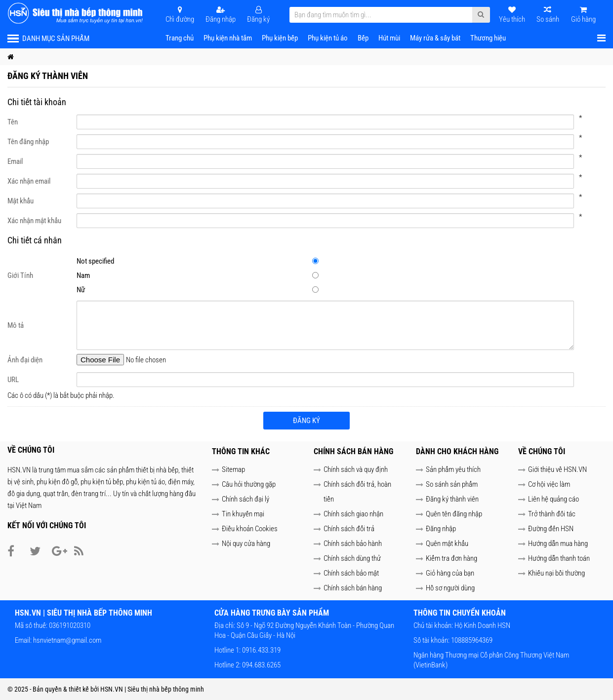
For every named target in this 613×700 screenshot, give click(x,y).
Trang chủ (180, 38)
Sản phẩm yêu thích (453, 469)
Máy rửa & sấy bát (435, 38)
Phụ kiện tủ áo (328, 38)
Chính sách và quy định (356, 469)
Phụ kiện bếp (280, 38)
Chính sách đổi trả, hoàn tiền (357, 492)
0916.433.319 (261, 650)
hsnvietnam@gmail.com (67, 640)
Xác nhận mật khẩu (34, 221)
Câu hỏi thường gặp (249, 484)
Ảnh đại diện (25, 360)
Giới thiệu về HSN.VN (557, 469)
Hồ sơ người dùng (450, 588)
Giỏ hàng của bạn (450, 573)
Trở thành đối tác (552, 514)
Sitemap (233, 469)
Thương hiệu (488, 38)
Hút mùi (389, 38)
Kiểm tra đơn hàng (451, 558)
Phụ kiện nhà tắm (228, 38)
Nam (320, 275)
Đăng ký (306, 421)
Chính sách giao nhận (353, 514)
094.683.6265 (261, 665)
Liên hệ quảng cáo (553, 499)
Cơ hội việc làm (549, 484)
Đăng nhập (441, 529)
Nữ (320, 290)
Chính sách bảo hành (353, 544)
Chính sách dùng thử (352, 558)
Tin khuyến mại (243, 514)
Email (15, 161)
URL (13, 380)
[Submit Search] (481, 15)
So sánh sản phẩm (452, 484)
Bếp (363, 38)
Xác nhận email (29, 181)
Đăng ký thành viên (452, 499)
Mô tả (16, 325)
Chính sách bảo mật (351, 573)
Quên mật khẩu (447, 544)
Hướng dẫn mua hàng (558, 544)
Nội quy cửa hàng (246, 544)
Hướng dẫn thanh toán (559, 558)
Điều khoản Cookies (250, 529)
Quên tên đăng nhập (454, 514)
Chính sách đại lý (245, 499)
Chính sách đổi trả (349, 529)
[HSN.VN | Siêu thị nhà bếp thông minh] (77, 13)
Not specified (320, 261)
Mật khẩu (20, 201)
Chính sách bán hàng (353, 588)
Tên (13, 122)
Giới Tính (20, 275)
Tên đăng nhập (28, 142)
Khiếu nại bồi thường (556, 573)
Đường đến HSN (551, 529)
